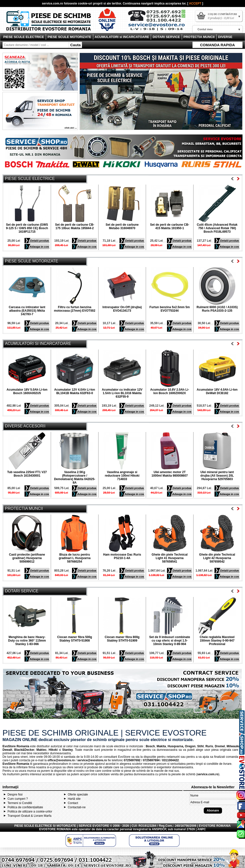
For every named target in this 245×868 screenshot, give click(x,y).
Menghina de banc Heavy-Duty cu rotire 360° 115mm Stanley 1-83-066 (27, 641)
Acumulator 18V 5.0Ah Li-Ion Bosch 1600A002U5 (27, 391)
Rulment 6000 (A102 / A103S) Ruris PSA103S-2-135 (217, 309)
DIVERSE (225, 37)
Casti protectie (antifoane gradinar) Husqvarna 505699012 (27, 558)
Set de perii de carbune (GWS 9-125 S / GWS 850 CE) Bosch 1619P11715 (27, 228)
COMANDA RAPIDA (217, 45)
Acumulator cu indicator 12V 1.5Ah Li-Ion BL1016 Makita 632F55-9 (122, 393)
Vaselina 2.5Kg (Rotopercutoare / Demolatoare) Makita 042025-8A (75, 477)
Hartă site (74, 799)
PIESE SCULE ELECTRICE (24, 37)
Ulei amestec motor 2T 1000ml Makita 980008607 (170, 474)
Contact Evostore (159, 22)
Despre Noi (15, 795)
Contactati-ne (77, 807)
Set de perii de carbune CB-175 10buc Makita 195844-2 (75, 226)
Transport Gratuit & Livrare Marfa (29, 816)
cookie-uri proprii (90, 3)
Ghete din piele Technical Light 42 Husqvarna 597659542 (217, 558)
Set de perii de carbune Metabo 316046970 (122, 226)
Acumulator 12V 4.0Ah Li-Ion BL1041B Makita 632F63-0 (75, 391)
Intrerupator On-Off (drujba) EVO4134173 (122, 309)
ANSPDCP (159, 829)
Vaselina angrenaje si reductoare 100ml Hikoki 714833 (122, 476)
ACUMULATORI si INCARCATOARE (122, 37)
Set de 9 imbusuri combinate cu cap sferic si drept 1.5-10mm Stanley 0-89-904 (170, 641)
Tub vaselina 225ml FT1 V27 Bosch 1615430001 (27, 474)
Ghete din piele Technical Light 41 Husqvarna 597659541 (170, 558)
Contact (73, 803)
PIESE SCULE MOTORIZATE (69, 37)
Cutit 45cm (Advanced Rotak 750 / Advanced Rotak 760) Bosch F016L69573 (217, 228)
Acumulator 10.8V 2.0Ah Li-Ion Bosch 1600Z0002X (170, 391)
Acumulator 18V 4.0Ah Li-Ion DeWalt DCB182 (217, 391)
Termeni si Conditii (20, 803)
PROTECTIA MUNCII (199, 37)
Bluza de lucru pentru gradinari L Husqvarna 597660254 (75, 558)
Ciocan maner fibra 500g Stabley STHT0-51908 (75, 639)
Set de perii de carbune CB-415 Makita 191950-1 (170, 226)
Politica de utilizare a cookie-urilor (30, 812)
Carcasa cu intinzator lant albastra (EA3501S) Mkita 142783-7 (27, 311)
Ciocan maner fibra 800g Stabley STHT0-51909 (122, 639)
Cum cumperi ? (18, 799)
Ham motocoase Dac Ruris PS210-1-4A (122, 556)
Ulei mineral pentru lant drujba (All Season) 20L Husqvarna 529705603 (217, 476)
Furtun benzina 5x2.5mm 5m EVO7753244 (170, 309)
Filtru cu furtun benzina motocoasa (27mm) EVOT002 (75, 309)
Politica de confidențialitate (25, 807)
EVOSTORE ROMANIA (55, 829)
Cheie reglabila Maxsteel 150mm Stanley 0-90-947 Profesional (217, 641)
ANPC (201, 829)
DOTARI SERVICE (166, 37)
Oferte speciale (78, 795)
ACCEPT (196, 3)
